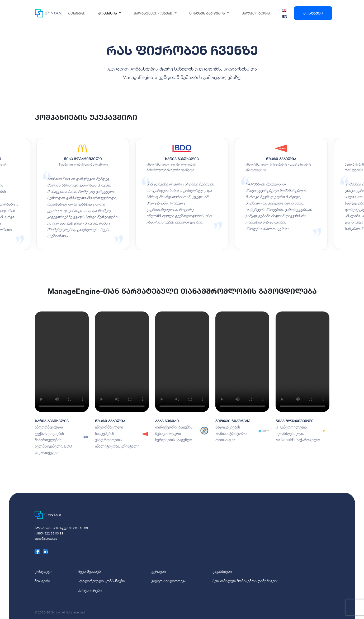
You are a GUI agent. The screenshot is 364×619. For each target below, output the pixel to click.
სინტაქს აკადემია (207, 13)
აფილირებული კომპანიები (101, 581)
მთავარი (77, 13)
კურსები (159, 571)
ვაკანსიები (222, 571)
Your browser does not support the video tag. (62, 362)
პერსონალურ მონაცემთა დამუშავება (245, 581)
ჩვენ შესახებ (89, 571)
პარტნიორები (90, 590)
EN (285, 17)
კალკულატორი (257, 13)
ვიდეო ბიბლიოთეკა (169, 581)
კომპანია (108, 13)
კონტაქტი (313, 13)
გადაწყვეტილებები (153, 13)
